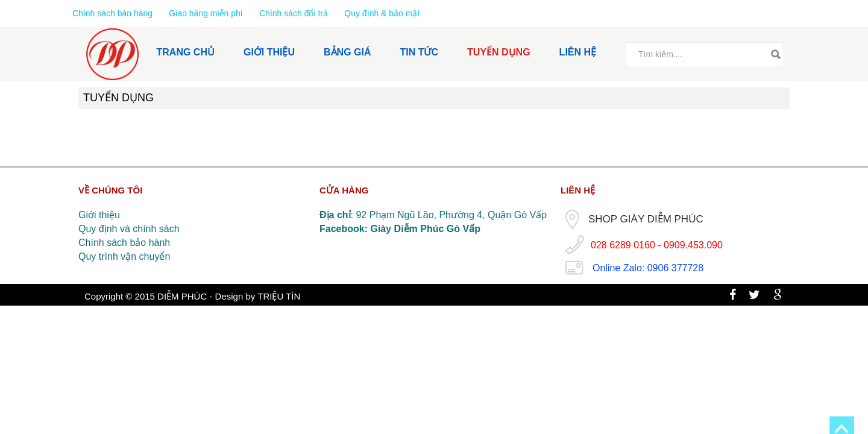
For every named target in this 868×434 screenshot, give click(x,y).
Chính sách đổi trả (294, 13)
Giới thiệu (99, 215)
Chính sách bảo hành (124, 243)
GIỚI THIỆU (269, 52)
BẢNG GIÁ (347, 52)
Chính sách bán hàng (114, 13)
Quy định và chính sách (129, 229)
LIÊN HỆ (578, 52)
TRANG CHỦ (186, 52)
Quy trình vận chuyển (124, 256)
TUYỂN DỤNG (499, 52)
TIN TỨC (420, 52)
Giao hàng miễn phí (207, 13)
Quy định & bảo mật (382, 13)
